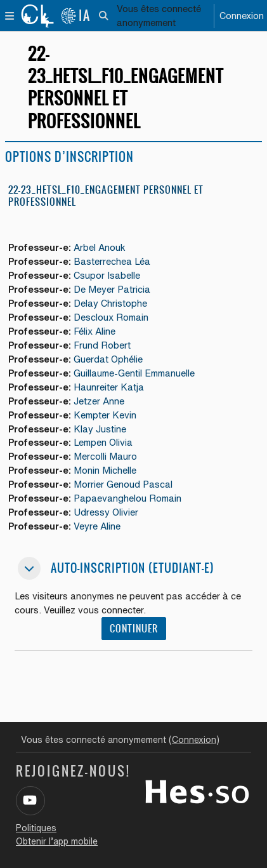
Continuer (134, 629)
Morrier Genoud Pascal (123, 484)
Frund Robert (102, 345)
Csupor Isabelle (107, 275)
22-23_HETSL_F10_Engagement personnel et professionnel (106, 196)
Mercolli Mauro (105, 456)
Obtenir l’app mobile (57, 841)
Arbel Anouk (100, 247)
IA (75, 16)
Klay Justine (100, 429)
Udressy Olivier (106, 512)
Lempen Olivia (103, 442)
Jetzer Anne (99, 401)
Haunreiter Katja (109, 387)
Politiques (36, 828)
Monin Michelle (105, 470)
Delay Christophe (110, 303)
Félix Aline (94, 331)
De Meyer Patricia (112, 289)
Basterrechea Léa (112, 261)
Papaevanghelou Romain (127, 498)
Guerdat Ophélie (108, 359)
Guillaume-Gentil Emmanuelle (134, 373)
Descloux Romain (111, 317)
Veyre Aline (97, 526)
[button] (104, 16)
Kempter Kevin (105, 415)
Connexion (242, 16)
